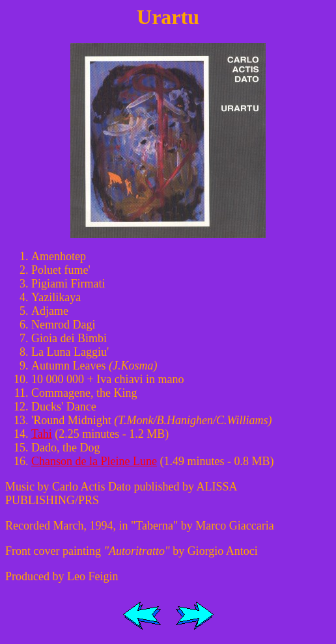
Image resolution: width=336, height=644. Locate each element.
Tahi (42, 434)
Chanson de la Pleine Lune (94, 461)
